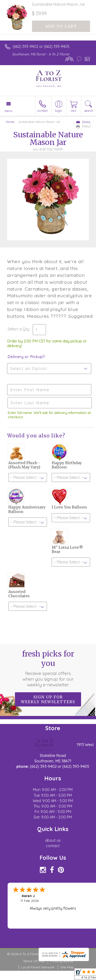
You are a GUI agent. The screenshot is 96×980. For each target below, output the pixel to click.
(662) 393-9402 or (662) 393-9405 (41, 46)
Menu (9, 111)
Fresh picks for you (48, 668)
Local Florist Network (38, 967)
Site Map (67, 967)
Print (84, 126)
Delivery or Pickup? (26, 357)
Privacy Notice (62, 961)
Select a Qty (18, 329)
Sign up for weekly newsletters (48, 699)
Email (84, 122)
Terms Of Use (34, 961)
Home (10, 122)
